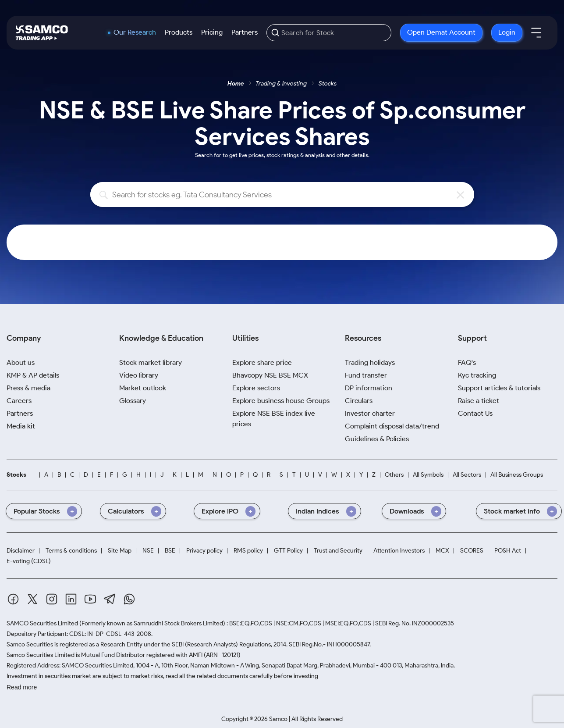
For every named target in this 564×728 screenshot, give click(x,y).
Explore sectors (256, 388)
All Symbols (428, 475)
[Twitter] (32, 599)
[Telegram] (110, 599)
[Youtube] (90, 599)
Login (507, 32)
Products (179, 32)
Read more (22, 687)
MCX (442, 551)
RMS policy (248, 551)
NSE (148, 551)
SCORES (472, 551)
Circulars (359, 401)
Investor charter (370, 413)
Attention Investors (399, 551)
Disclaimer (21, 551)
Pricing (212, 32)
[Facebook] (13, 599)
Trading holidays (370, 362)
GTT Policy (288, 551)
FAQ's (467, 362)
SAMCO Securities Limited (42, 623)
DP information (369, 388)
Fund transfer (366, 375)
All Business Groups (517, 475)
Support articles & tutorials (499, 388)
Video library (139, 375)
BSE (170, 551)
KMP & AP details (33, 375)
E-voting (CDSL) (29, 561)
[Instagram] (52, 599)
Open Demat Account (441, 32)
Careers (19, 401)
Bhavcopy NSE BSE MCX (270, 375)
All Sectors (467, 475)
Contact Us (475, 413)
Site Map (120, 551)
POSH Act (508, 551)
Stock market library (151, 362)
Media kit (21, 426)
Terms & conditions (71, 551)
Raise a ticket (479, 401)
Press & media (28, 388)
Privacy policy (204, 551)
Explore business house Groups (281, 401)
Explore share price (262, 362)
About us (21, 362)
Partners (245, 32)
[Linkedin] (71, 599)
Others (394, 475)
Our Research (135, 32)
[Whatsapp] (129, 599)
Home (236, 84)
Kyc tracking (477, 375)
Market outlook (143, 388)
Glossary (133, 401)
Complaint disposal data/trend (392, 426)
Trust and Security (338, 551)
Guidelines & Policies (377, 439)
